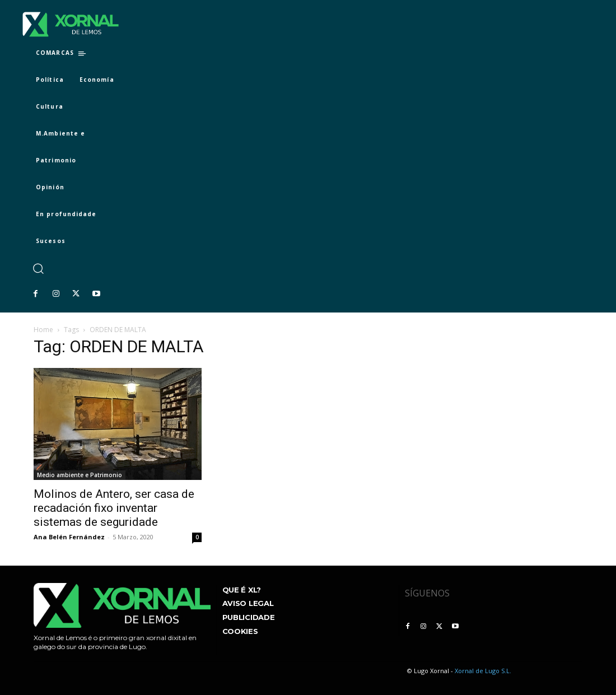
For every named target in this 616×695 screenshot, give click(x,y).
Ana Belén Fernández (69, 537)
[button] (38, 269)
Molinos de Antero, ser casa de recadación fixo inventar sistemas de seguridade (114, 508)
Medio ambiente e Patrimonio (80, 475)
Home (43, 330)
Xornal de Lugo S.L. (483, 671)
